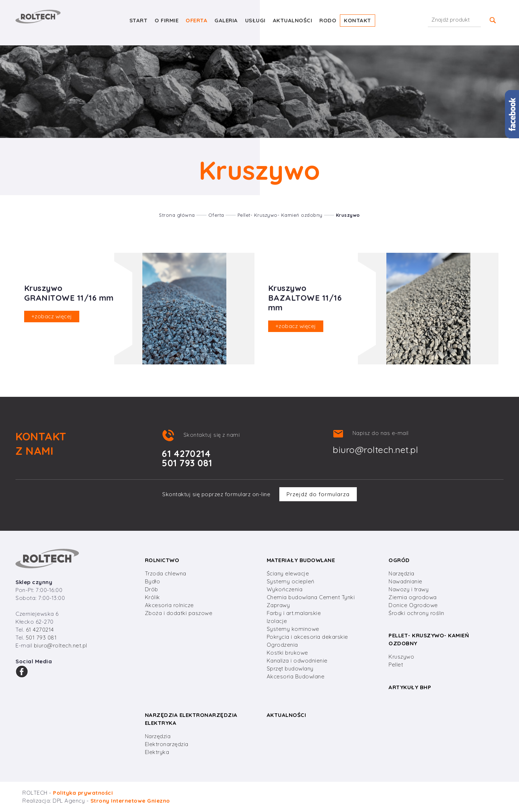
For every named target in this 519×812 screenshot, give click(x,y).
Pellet (396, 665)
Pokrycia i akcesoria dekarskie (307, 637)
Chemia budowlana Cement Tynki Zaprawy (311, 601)
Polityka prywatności (83, 793)
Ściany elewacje (288, 573)
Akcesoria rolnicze (169, 605)
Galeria (226, 20)
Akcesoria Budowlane (296, 676)
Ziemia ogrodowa (413, 597)
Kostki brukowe (287, 653)
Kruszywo (348, 215)
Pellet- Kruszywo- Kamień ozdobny (280, 215)
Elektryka (157, 752)
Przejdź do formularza (318, 494)
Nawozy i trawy (409, 589)
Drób (152, 589)
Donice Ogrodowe (413, 605)
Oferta (196, 20)
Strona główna (177, 215)
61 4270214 (40, 630)
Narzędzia (402, 573)
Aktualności (293, 20)
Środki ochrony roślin (416, 613)
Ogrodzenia (282, 645)
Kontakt (358, 20)
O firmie (167, 20)
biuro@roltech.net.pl (375, 450)
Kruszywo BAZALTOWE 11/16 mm (305, 298)
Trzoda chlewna (166, 573)
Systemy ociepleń (291, 581)
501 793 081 (41, 638)
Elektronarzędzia (167, 744)
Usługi (255, 20)
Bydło (153, 581)
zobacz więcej (52, 316)
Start (139, 20)
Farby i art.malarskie (294, 613)
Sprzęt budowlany (290, 669)
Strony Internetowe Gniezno (130, 801)
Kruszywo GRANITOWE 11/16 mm (69, 293)
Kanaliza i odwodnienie (297, 661)
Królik (152, 597)
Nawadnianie (405, 581)
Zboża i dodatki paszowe (179, 613)
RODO (328, 20)
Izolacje (277, 621)
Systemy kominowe (293, 629)
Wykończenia (285, 589)
